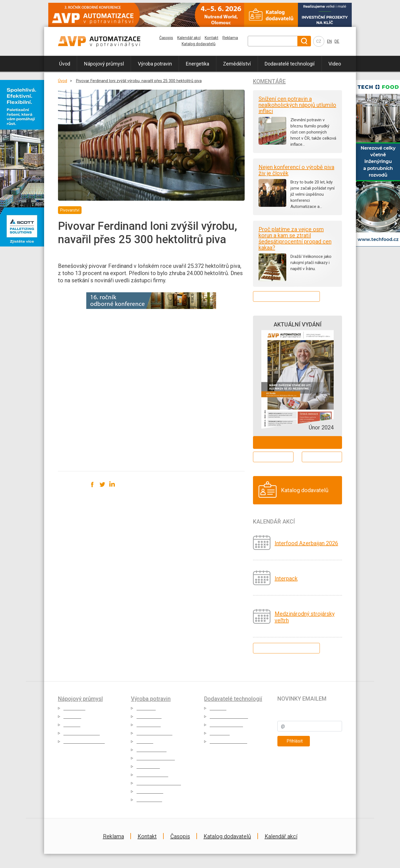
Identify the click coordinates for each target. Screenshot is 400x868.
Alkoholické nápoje (82, 733)
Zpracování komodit (156, 758)
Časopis (166, 38)
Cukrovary (146, 708)
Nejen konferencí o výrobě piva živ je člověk (296, 170)
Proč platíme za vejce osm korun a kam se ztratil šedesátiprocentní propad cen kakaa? (295, 238)
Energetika (198, 64)
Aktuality (218, 708)
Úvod (65, 64)
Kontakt (212, 38)
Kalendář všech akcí (286, 648)
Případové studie (226, 725)
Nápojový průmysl (104, 64)
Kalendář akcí (189, 38)
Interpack (286, 578)
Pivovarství (74, 708)
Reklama (230, 38)
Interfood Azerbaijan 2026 (306, 543)
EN (329, 41)
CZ (319, 41)
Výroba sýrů (148, 767)
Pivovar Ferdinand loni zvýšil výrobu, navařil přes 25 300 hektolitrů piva (139, 81)
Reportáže (220, 733)
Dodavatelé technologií (290, 64)
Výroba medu (149, 800)
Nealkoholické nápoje (84, 742)
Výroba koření (150, 792)
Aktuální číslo (273, 457)
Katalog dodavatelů (199, 44)
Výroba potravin (155, 64)
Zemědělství (237, 64)
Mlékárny (72, 717)
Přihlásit (295, 741)
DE (337, 41)
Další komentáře (286, 296)
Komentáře (269, 81)
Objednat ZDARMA (298, 442)
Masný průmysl (151, 750)
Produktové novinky (229, 717)
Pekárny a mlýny (152, 775)
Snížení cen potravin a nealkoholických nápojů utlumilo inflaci (297, 105)
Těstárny (145, 742)
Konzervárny (149, 725)
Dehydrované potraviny (159, 783)
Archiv (322, 457)
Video (335, 64)
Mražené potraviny (154, 733)
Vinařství (72, 725)
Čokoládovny (149, 717)
